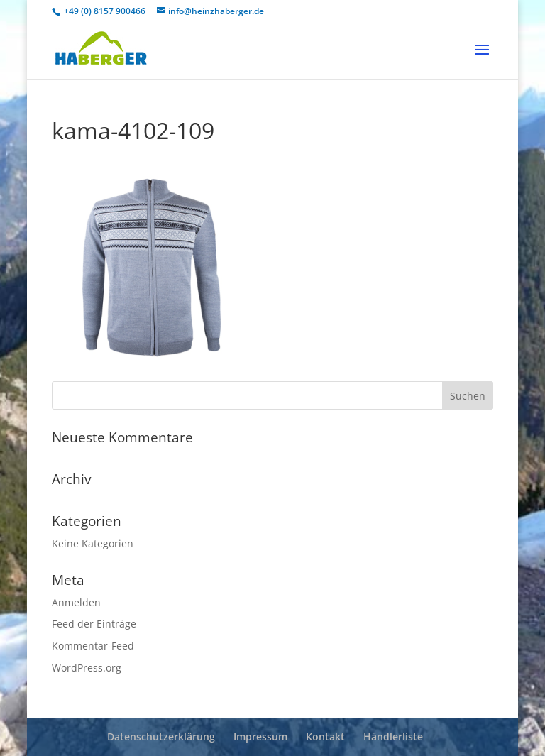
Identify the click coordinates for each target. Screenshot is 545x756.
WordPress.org (87, 668)
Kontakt (325, 736)
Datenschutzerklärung (161, 736)
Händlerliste (393, 736)
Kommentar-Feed (93, 646)
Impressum (260, 736)
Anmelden (76, 602)
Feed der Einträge (94, 624)
